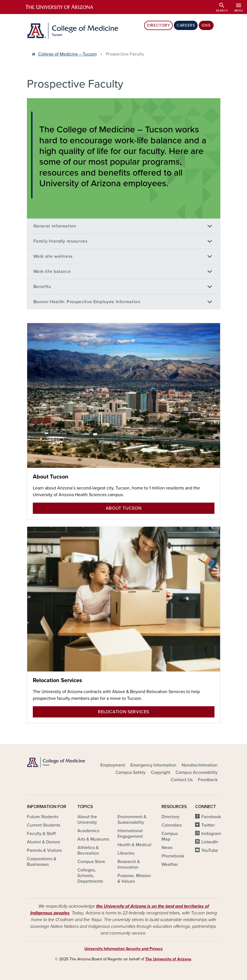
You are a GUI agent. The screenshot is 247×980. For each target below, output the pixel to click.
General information (55, 226)
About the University (87, 820)
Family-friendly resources (60, 241)
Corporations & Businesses (42, 862)
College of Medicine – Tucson (67, 54)
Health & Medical (134, 845)
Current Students (44, 825)
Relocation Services (57, 680)
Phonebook (173, 856)
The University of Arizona (168, 959)
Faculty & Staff (41, 834)
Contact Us (182, 780)
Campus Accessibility (197, 772)
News (167, 848)
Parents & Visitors (44, 850)
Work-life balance (52, 272)
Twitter (208, 825)
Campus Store (91, 862)
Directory (158, 25)
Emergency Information (153, 765)
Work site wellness (53, 256)
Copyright (161, 772)
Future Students (43, 817)
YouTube (210, 850)
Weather (170, 864)
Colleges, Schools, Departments (90, 876)
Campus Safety (131, 772)
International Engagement (130, 834)
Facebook (211, 817)
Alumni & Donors (43, 842)
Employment (113, 765)
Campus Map (170, 836)
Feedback (208, 780)
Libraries (126, 853)
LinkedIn (210, 842)
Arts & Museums (93, 839)
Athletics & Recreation (88, 850)
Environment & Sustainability (132, 820)
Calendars (172, 825)
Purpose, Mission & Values (134, 878)
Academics (88, 831)
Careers (186, 25)
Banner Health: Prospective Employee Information (87, 302)
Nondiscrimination (200, 765)
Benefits (42, 287)
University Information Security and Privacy (124, 949)
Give (206, 25)
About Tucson (51, 477)
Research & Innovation (129, 864)
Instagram (211, 834)
